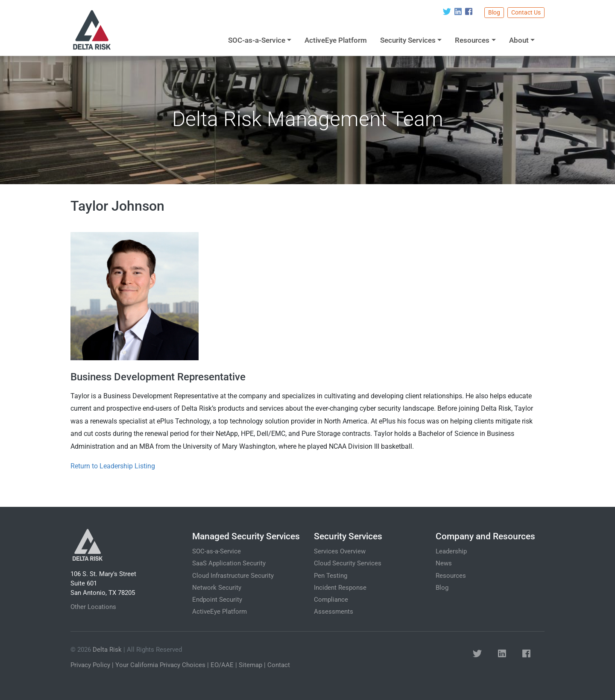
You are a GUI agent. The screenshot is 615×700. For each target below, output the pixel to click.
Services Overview (340, 551)
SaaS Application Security (229, 563)
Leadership (451, 551)
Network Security (217, 588)
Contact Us (526, 12)
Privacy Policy (90, 665)
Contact (279, 665)
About (519, 40)
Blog (494, 12)
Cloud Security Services (348, 563)
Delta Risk (107, 650)
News (444, 563)
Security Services (408, 40)
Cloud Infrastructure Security (233, 576)
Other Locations (93, 607)
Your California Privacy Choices (160, 665)
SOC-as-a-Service (257, 40)
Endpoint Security (217, 600)
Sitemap (250, 665)
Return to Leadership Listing (113, 466)
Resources (472, 40)
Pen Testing (331, 576)
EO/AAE (222, 665)
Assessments (334, 612)
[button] (477, 654)
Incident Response (340, 588)
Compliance (331, 600)
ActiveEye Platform (336, 40)
